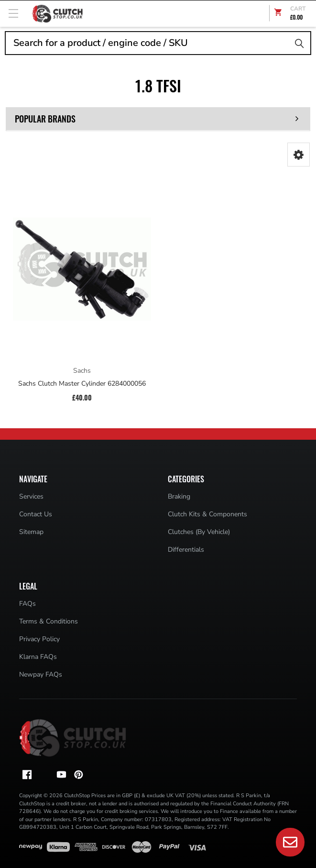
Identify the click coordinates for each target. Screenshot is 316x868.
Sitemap (31, 532)
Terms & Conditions (49, 621)
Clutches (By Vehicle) (199, 532)
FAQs (27, 604)
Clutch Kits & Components (207, 514)
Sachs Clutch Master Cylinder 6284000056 (82, 384)
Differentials (186, 550)
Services (31, 496)
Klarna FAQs (38, 657)
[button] (299, 155)
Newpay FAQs (41, 674)
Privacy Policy (39, 639)
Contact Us (36, 514)
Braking (179, 496)
